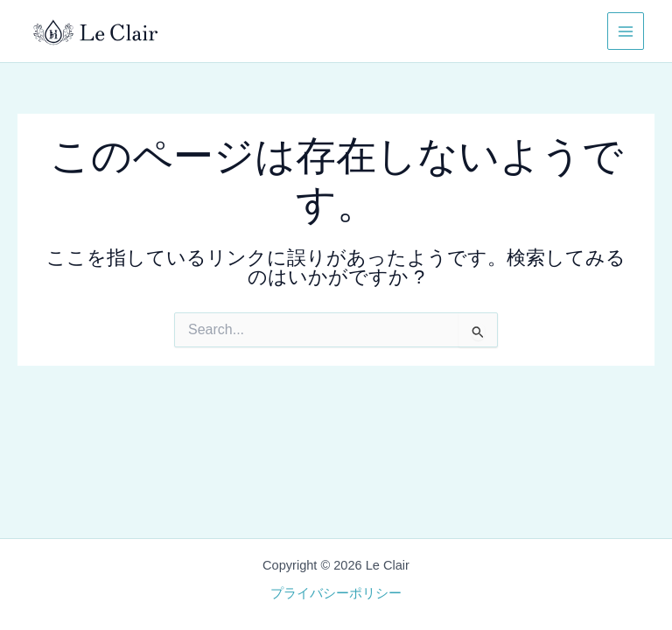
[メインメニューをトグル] (626, 31)
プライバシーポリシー (336, 593)
